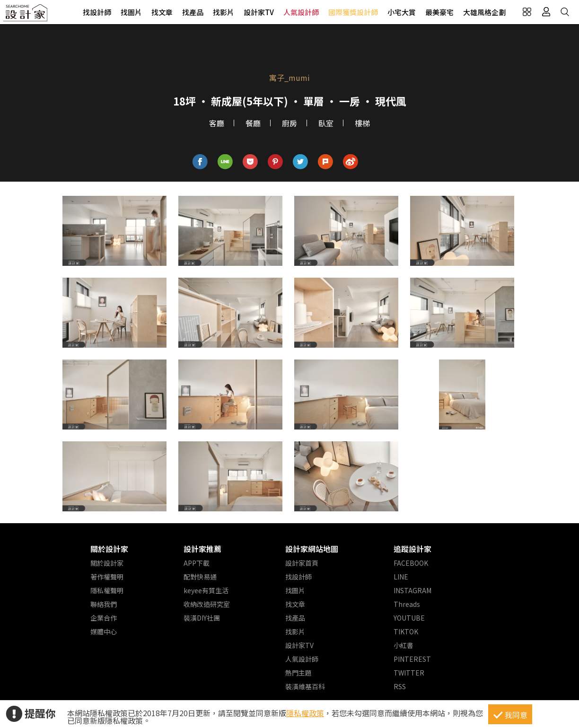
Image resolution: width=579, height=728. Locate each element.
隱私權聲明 (107, 590)
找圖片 (131, 12)
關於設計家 (109, 549)
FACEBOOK (411, 563)
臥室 (326, 123)
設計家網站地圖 (312, 549)
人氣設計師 (301, 12)
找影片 (224, 12)
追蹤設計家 (412, 549)
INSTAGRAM (412, 590)
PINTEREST (412, 659)
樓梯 (362, 123)
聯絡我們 (104, 604)
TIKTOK (406, 632)
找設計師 (97, 12)
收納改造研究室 (207, 604)
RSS (400, 686)
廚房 (289, 123)
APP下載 (197, 563)
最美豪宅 (439, 12)
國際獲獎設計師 (353, 12)
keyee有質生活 (206, 590)
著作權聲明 (107, 577)
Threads (407, 604)
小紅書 (404, 645)
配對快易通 (200, 577)
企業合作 (104, 618)
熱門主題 (298, 673)
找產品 (193, 12)
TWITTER (409, 673)
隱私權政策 (305, 713)
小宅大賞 (402, 12)
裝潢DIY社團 (202, 618)
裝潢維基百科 (305, 686)
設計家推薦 (202, 549)
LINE (401, 577)
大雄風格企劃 (484, 12)
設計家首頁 (302, 563)
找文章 (162, 12)
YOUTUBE (409, 618)
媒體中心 (104, 632)
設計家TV (259, 12)
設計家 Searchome (26, 15)
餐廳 (253, 123)
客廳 (217, 123)
